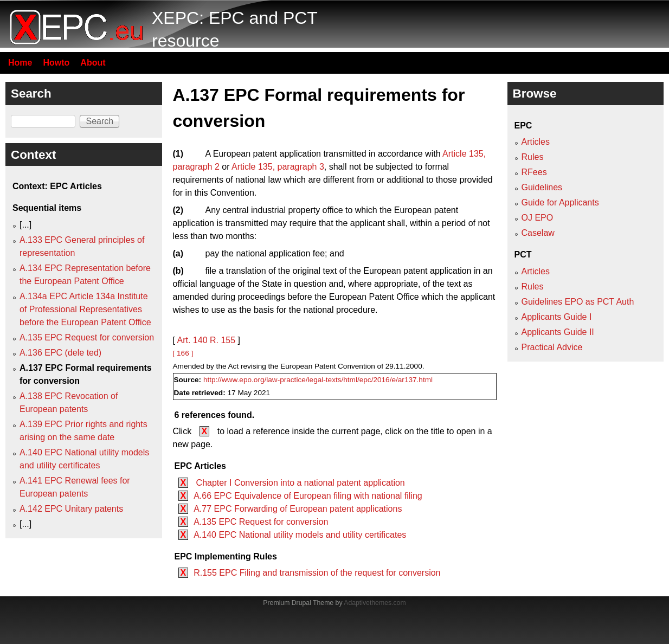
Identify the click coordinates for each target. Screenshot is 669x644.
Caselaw (538, 233)
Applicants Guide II (558, 332)
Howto (56, 63)
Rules (533, 157)
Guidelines (542, 187)
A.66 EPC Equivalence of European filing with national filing (308, 496)
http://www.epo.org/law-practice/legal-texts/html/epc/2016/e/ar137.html (318, 380)
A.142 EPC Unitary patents (71, 509)
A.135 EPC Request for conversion (261, 522)
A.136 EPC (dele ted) (60, 353)
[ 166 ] (183, 353)
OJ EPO (538, 218)
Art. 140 (192, 340)
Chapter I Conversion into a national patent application (299, 483)
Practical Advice (552, 347)
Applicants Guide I (557, 317)
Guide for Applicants (560, 202)
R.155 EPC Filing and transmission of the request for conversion (317, 573)
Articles (536, 142)
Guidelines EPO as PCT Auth (578, 302)
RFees (534, 172)
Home (20, 63)
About (93, 63)
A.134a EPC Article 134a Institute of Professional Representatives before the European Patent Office (85, 309)
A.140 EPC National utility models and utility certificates (300, 535)
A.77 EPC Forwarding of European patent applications (298, 509)
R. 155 (223, 340)
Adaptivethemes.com (375, 603)
